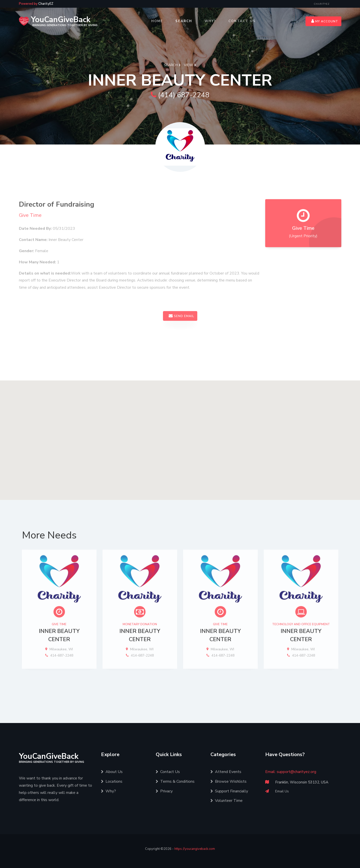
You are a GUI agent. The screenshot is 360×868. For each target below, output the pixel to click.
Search (184, 21)
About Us (112, 772)
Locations (112, 781)
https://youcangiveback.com (195, 849)
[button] (180, 453)
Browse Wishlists (229, 781)
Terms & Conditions (175, 781)
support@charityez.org (296, 772)
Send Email (181, 330)
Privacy (164, 791)
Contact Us (242, 21)
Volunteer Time (227, 801)
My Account (325, 21)
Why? (210, 21)
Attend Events (226, 772)
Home (157, 21)
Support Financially (229, 791)
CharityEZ (322, 4)
